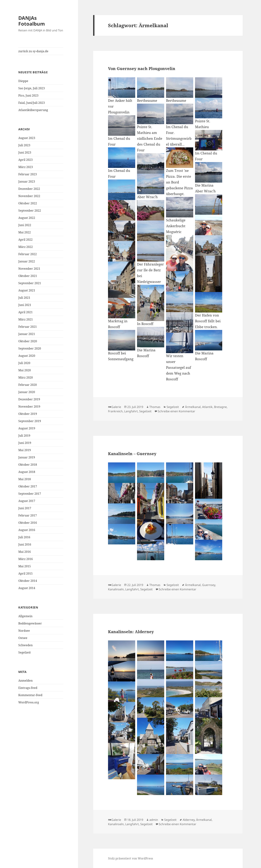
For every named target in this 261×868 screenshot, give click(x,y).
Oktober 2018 (28, 465)
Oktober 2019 (28, 414)
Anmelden (25, 681)
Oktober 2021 (28, 276)
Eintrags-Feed (28, 688)
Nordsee (24, 631)
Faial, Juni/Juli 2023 (32, 103)
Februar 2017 (28, 515)
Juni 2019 (25, 443)
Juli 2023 (24, 145)
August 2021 (27, 290)
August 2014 (27, 588)
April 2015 (25, 573)
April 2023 (25, 160)
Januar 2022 (27, 261)
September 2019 (30, 421)
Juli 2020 (24, 363)
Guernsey (209, 585)
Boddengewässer (30, 623)
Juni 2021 (25, 305)
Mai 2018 (25, 479)
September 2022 (30, 211)
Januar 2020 (27, 392)
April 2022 (25, 240)
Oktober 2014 (28, 581)
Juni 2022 (25, 225)
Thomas (155, 407)
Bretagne (220, 407)
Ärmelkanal (193, 407)
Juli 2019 (24, 436)
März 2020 (26, 377)
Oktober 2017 (28, 486)
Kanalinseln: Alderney (131, 632)
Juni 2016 (25, 544)
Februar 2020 (28, 385)
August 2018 (27, 472)
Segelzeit (25, 652)
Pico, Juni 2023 (28, 95)
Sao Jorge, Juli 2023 (32, 88)
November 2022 (29, 196)
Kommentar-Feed (30, 695)
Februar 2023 (28, 174)
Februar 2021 (28, 327)
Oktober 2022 (28, 203)
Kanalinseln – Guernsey (132, 454)
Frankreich (115, 411)
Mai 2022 (25, 232)
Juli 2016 (24, 537)
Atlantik (207, 407)
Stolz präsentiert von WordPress (130, 858)
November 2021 (29, 269)
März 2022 (26, 247)
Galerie (116, 407)
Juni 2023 (25, 152)
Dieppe (23, 81)
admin (154, 820)
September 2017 (30, 494)
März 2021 (26, 319)
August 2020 (27, 356)
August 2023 (27, 138)
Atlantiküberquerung (33, 110)
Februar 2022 (28, 254)
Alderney (189, 820)
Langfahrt (131, 411)
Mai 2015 (25, 566)
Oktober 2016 (28, 523)
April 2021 (25, 312)
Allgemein (25, 616)
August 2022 (27, 218)
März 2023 (26, 167)
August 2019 (27, 428)
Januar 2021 (27, 334)
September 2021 (30, 283)
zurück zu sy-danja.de (33, 51)
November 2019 (29, 407)
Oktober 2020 (28, 341)
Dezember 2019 (29, 399)
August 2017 (27, 501)
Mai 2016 (25, 552)
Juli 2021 (24, 298)
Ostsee (23, 638)
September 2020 (30, 348)
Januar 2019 (27, 457)
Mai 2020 (25, 370)
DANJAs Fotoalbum (32, 21)
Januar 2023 (27, 181)
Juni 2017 (25, 508)
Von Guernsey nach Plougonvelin (142, 68)
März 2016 (26, 559)
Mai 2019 (25, 450)
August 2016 (27, 530)
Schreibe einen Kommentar (176, 411)
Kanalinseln (116, 589)
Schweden (25, 645)
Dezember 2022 (29, 189)
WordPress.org (29, 702)
